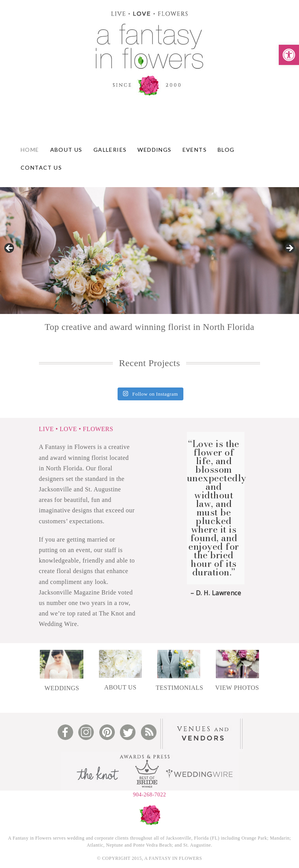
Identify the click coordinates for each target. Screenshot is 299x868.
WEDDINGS (62, 688)
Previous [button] (10, 249)
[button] (289, 55)
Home (30, 150)
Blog (226, 150)
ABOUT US (120, 687)
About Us (66, 150)
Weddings (154, 150)
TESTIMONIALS (179, 688)
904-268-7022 (149, 795)
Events (195, 150)
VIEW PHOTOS (237, 688)
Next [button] (289, 249)
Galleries (110, 150)
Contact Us (41, 167)
